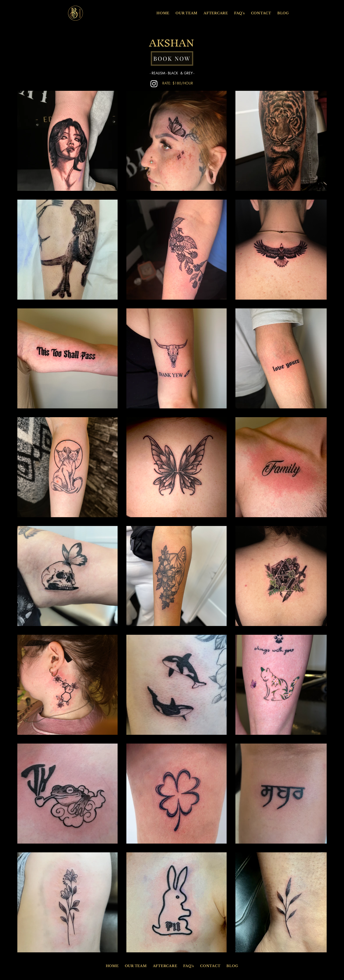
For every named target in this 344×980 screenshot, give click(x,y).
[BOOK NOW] (172, 58)
